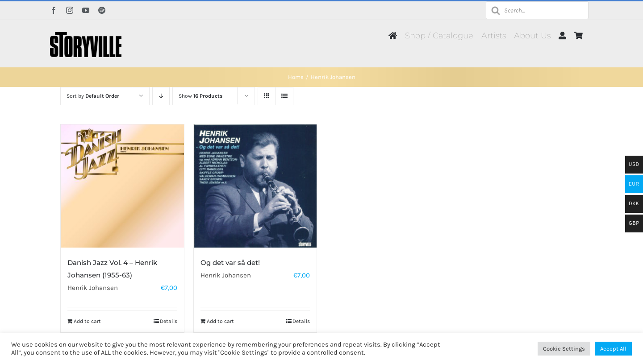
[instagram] (70, 10)
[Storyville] (86, 35)
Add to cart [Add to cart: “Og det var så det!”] (220, 321)
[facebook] (54, 10)
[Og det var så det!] (255, 186)
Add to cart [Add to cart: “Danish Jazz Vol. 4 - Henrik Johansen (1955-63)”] (87, 321)
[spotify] (102, 10)
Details (169, 321)
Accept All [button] (613, 349)
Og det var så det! (230, 263)
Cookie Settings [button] (564, 349)
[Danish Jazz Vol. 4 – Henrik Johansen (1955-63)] (122, 186)
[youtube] (86, 10)
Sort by (93, 96)
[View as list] (284, 96)
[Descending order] (161, 96)
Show (200, 96)
